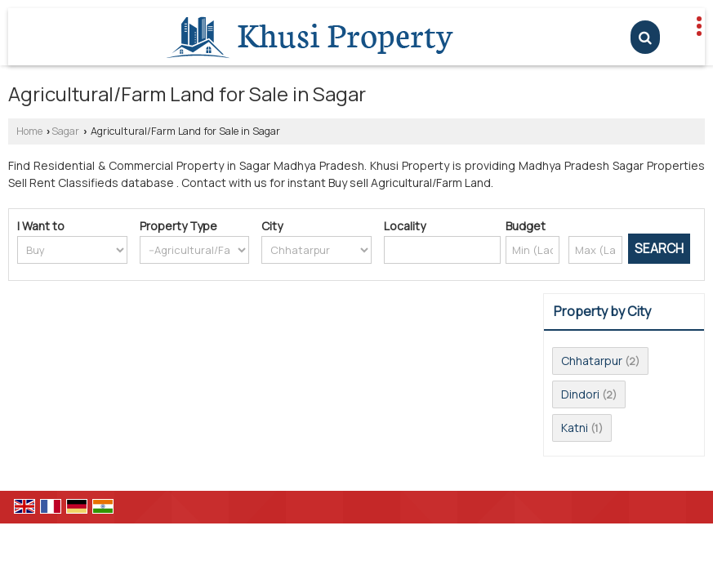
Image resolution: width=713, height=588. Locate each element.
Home (29, 131)
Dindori (580, 394)
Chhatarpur (592, 361)
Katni (575, 428)
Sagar (65, 131)
